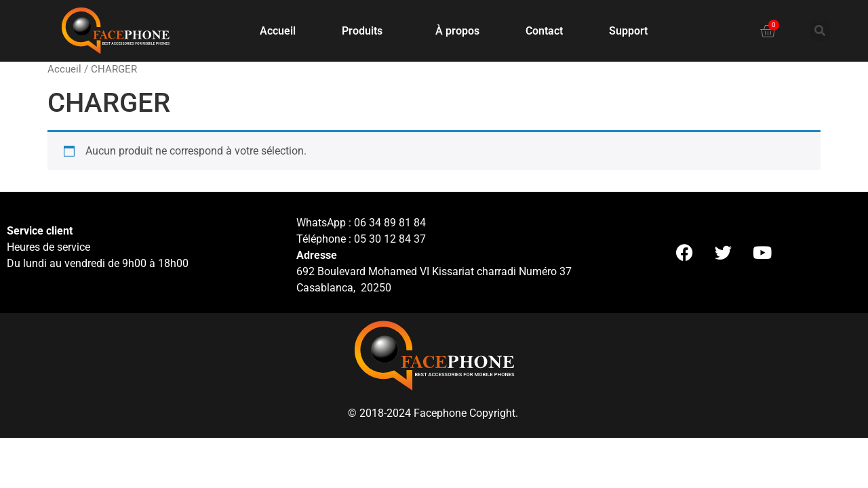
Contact (544, 31)
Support (628, 31)
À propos (457, 31)
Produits (366, 31)
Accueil (278, 31)
